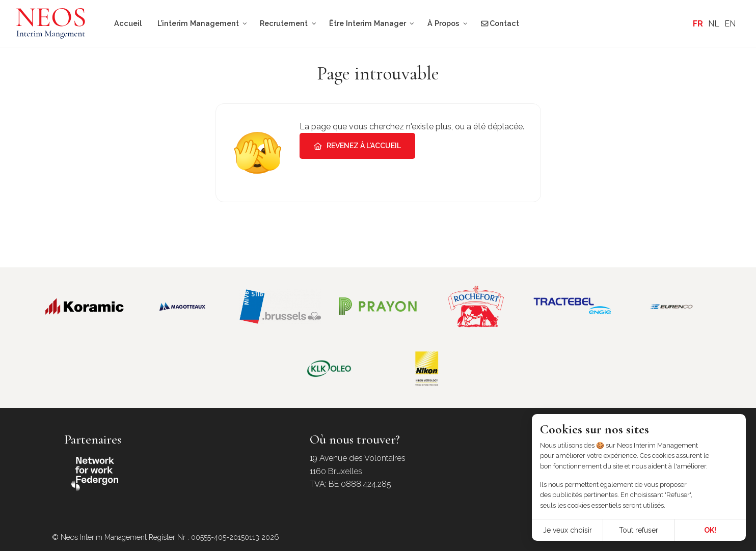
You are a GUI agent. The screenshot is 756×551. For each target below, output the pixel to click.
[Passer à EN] (730, 24)
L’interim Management (198, 23)
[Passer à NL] (714, 24)
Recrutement (284, 23)
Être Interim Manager (368, 23)
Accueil (128, 23)
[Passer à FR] (698, 24)
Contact (500, 23)
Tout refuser (639, 530)
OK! (710, 530)
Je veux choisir (568, 530)
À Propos (443, 23)
